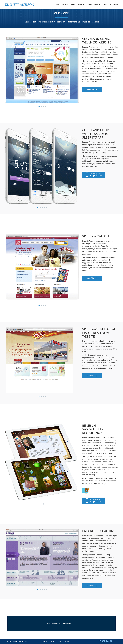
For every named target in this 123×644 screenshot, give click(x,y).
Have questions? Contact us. (62, 624)
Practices (65, 4)
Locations (45, 641)
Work (73, 4)
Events (105, 4)
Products (81, 4)
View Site (92, 89)
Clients (89, 4)
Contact (53, 641)
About (57, 4)
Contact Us (114, 4)
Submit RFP (68, 641)
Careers (97, 4)
